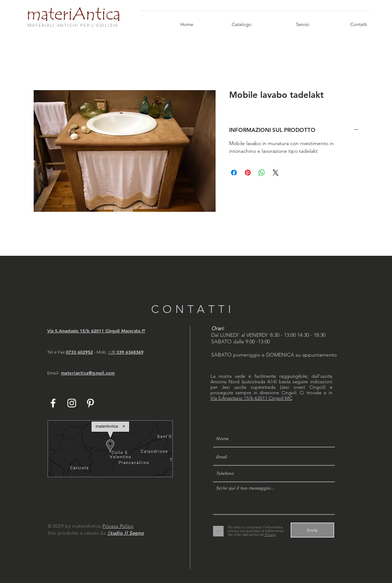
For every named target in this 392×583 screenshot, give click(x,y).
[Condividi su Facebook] (234, 173)
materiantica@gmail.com (88, 373)
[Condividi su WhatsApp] (262, 173)
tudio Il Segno (127, 533)
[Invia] (312, 530)
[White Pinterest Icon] (90, 403)
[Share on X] (276, 173)
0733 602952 (79, 352)
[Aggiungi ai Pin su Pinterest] (248, 173)
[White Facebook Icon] (53, 403)
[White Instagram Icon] (72, 403)
